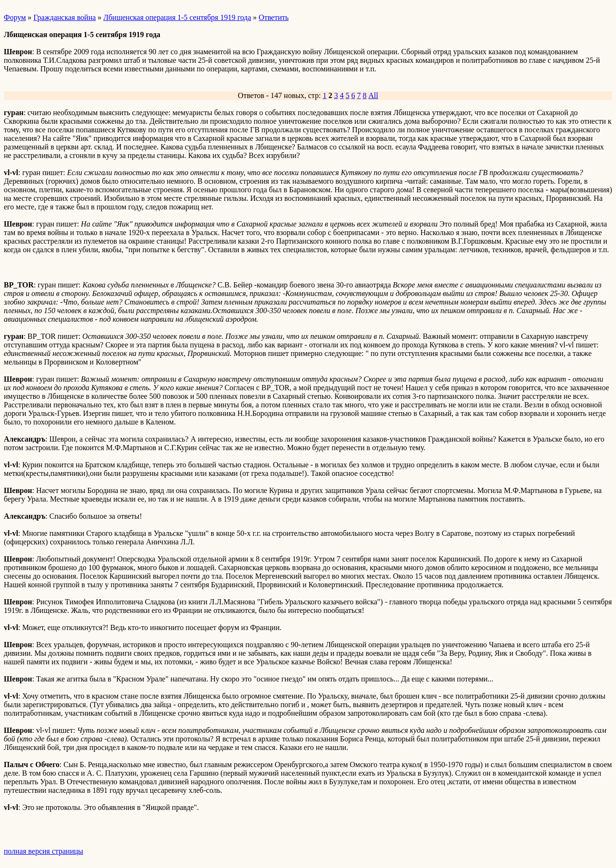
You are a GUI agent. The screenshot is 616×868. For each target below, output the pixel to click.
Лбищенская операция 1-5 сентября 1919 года (177, 17)
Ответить (274, 17)
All (373, 95)
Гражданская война (64, 17)
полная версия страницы (44, 851)
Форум (15, 17)
